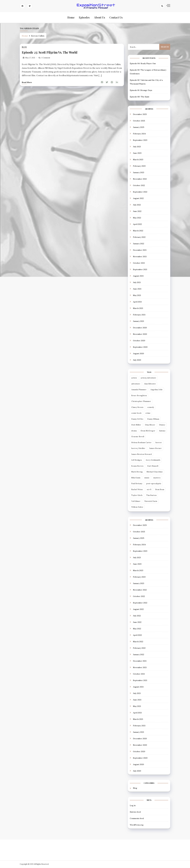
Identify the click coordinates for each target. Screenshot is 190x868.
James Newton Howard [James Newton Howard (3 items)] (141, 454)
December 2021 (140, 250)
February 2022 (139, 237)
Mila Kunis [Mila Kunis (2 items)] (136, 478)
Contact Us (116, 18)
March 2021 (138, 309)
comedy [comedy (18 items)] (151, 407)
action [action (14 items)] (134, 378)
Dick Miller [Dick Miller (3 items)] (136, 425)
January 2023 (139, 173)
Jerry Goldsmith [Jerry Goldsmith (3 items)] (153, 460)
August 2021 (138, 276)
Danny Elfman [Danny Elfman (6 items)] (153, 419)
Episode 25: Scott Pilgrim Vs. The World (50, 53)
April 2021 (137, 302)
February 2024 (139, 134)
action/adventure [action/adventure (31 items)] (148, 378)
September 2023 (140, 140)
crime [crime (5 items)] (148, 413)
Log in (133, 806)
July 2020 (137, 360)
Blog (24, 48)
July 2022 (137, 205)
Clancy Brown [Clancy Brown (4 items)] (137, 407)
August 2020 (138, 354)
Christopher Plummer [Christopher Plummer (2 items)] (141, 402)
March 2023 (138, 160)
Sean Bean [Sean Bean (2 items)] (160, 490)
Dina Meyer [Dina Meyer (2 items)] (150, 425)
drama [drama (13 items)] (134, 431)
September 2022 (140, 192)
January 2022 (139, 244)
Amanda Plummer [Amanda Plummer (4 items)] (139, 390)
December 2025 (140, 115)
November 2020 (140, 334)
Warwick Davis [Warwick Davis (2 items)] (151, 501)
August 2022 (138, 199)
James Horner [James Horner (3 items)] (155, 449)
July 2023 (137, 147)
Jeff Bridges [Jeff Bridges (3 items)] (137, 460)
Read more (27, 83)
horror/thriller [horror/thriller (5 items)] (138, 449)
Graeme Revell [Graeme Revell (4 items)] (138, 437)
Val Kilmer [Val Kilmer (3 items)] (136, 501)
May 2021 (137, 296)
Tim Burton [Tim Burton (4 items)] (151, 496)
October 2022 (139, 186)
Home (71, 18)
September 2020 (140, 347)
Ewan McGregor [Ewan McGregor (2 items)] (148, 431)
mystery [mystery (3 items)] (157, 478)
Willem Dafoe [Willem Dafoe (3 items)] (137, 507)
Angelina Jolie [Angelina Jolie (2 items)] (156, 390)
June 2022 (137, 212)
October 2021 (139, 263)
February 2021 (139, 315)
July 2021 (137, 283)
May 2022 (137, 218)
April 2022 (137, 224)
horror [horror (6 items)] (159, 443)
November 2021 (140, 257)
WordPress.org (137, 825)
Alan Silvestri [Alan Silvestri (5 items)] (150, 384)
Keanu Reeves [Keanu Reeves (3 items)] (137, 466)
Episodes (84, 18)
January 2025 (139, 127)
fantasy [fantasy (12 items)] (162, 431)
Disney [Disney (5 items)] (162, 425)
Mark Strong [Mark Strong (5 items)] (137, 472)
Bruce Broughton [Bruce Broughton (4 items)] (139, 396)
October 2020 (139, 341)
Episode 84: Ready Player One (143, 64)
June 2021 (137, 289)
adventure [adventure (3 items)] (136, 384)
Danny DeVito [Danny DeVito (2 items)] (137, 419)
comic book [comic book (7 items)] (136, 413)
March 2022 (138, 231)
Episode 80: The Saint (140, 97)
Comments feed (137, 819)
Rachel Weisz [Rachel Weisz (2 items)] (137, 490)
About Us (99, 18)
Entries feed (135, 812)
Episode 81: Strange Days (141, 91)
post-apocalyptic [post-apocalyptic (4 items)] (154, 484)
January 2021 (138, 321)
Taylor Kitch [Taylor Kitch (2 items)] (137, 496)
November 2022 (140, 179)
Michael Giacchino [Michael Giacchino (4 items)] (155, 472)
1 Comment (46, 58)
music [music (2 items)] (147, 478)
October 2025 (139, 121)
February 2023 (139, 166)
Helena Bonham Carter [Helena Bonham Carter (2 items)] (141, 443)
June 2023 (137, 153)
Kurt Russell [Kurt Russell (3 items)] (153, 466)
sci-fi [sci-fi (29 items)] (149, 490)
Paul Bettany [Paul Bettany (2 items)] (137, 484)
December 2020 (140, 328)
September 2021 (140, 270)
